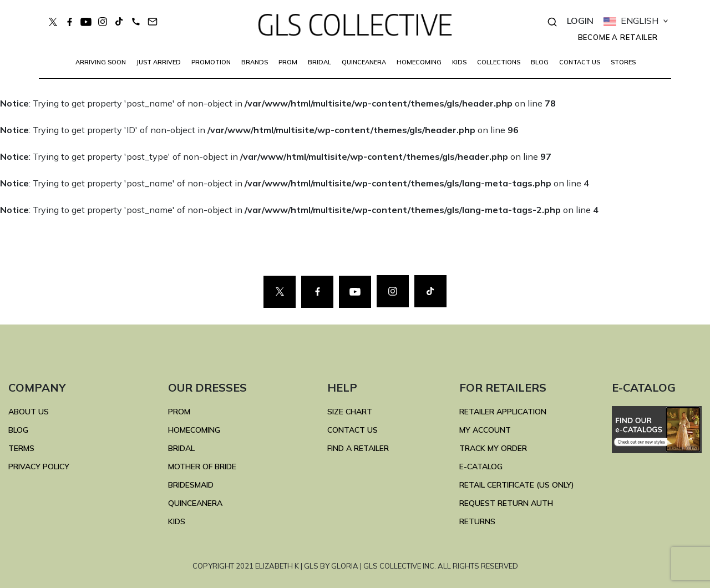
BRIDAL (181, 448)
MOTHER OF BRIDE (202, 467)
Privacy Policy (39, 467)
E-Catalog (481, 467)
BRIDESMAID (191, 485)
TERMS (21, 448)
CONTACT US (580, 62)
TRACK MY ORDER (493, 448)
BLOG (540, 62)
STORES (623, 62)
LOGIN (580, 21)
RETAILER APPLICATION (503, 412)
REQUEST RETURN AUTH (506, 503)
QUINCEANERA (364, 62)
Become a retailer (618, 37)
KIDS (459, 62)
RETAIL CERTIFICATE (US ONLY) (517, 485)
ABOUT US (29, 412)
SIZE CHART (350, 412)
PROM (288, 62)
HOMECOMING (419, 62)
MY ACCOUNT (485, 430)
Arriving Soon (101, 62)
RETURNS (477, 521)
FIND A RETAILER (358, 448)
